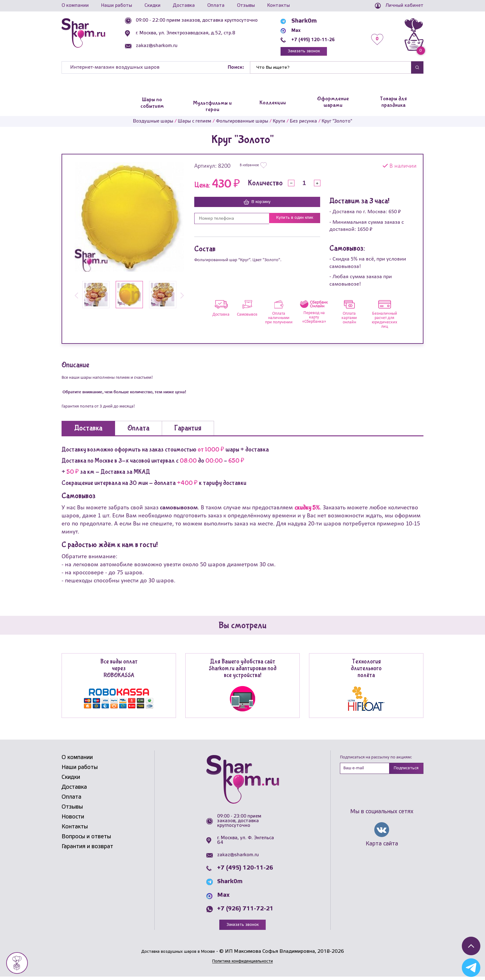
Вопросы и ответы (86, 839)
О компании (75, 6)
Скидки (152, 6)
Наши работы (117, 6)
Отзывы (246, 6)
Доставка (184, 6)
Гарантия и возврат (87, 849)
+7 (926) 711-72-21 (245, 911)
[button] (76, 299)
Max (302, 30)
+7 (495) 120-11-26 (323, 40)
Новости (73, 819)
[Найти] (331, 70)
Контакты (279, 6)
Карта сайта (382, 848)
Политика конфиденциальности (242, 964)
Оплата (216, 6)
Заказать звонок (315, 52)
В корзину (257, 205)
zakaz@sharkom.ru (169, 46)
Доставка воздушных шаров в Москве (178, 955)
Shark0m (308, 21)
